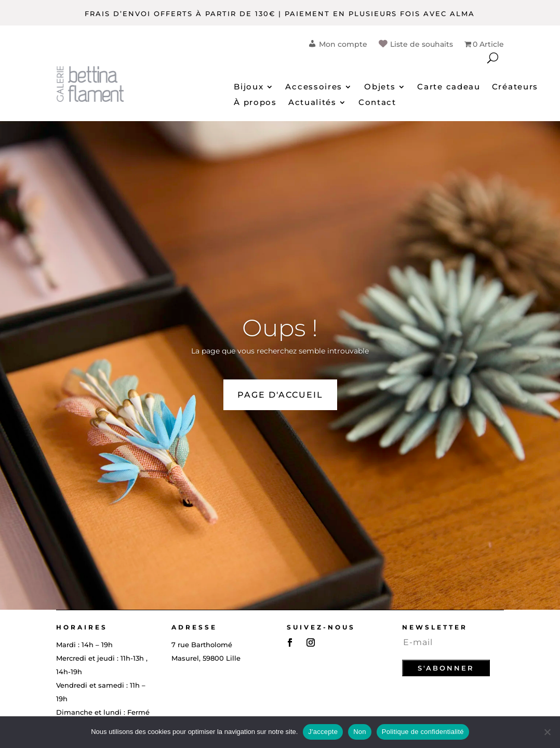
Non (360, 732)
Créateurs (515, 87)
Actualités (312, 103)
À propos (255, 103)
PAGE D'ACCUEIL (280, 395)
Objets (380, 87)
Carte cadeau (449, 87)
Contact (377, 103)
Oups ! (280, 328)
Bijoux (249, 87)
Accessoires (314, 87)
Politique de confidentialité (423, 732)
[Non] (547, 732)
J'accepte (323, 732)
